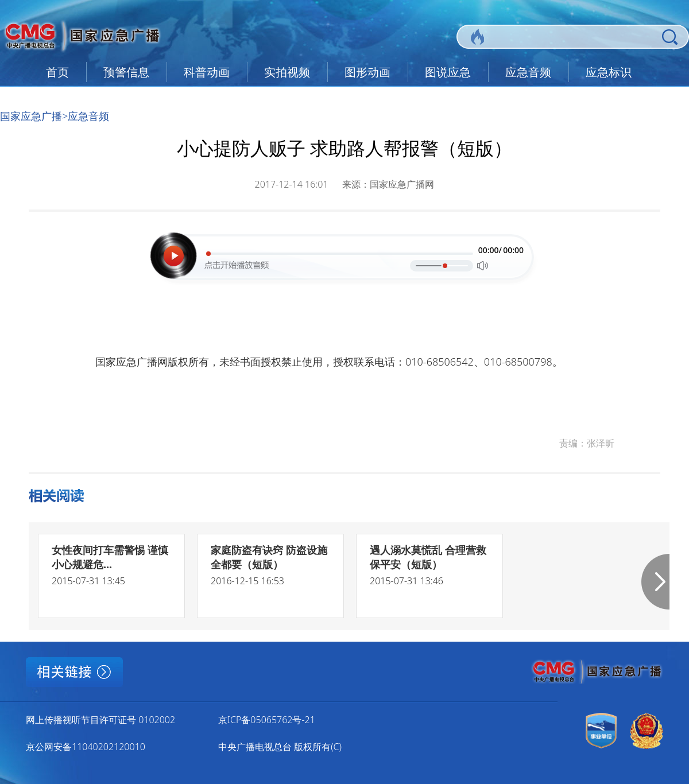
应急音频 (528, 72)
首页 (57, 72)
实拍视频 (287, 72)
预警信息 (126, 72)
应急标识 (609, 72)
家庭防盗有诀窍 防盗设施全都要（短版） (269, 557)
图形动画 (367, 72)
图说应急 (448, 72)
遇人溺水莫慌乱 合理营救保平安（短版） (428, 557)
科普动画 (207, 72)
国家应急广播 (31, 116)
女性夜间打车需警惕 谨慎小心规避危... (110, 557)
